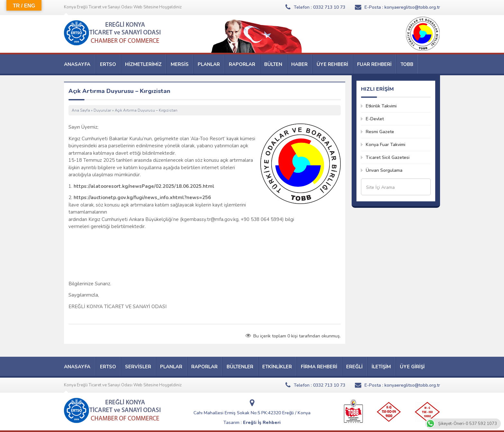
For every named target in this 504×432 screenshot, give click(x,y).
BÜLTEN (273, 64)
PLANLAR (209, 64)
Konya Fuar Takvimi (386, 145)
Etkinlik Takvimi (381, 106)
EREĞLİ (354, 367)
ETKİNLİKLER (277, 367)
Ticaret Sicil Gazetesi (388, 157)
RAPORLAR (242, 64)
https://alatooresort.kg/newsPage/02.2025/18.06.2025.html (144, 186)
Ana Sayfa (81, 110)
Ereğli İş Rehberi (262, 423)
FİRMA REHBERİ (319, 367)
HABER (299, 64)
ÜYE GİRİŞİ (412, 367)
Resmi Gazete (380, 132)
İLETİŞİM (381, 367)
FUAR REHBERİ (374, 64)
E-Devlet (375, 119)
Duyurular (102, 110)
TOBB (407, 64)
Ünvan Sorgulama (384, 170)
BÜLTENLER (240, 367)
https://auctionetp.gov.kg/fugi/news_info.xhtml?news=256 (142, 198)
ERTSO (108, 64)
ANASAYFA (77, 64)
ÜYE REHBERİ (332, 64)
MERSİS (180, 64)
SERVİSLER (138, 367)
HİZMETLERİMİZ (143, 64)
